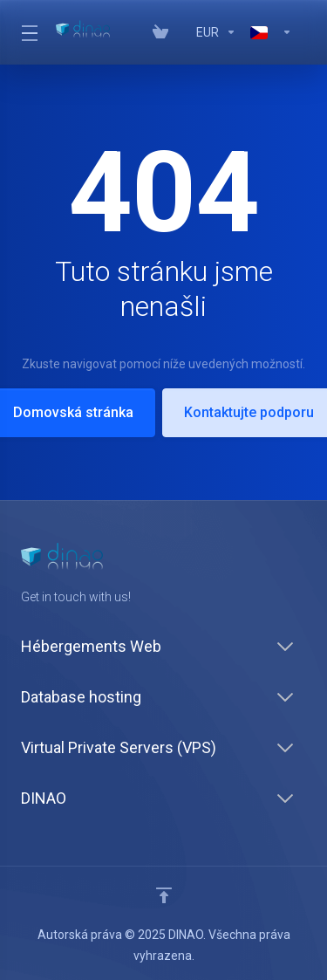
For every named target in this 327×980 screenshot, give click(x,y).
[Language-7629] (271, 32)
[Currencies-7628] (216, 32)
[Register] (303, 32)
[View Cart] (160, 32)
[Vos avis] (182, 32)
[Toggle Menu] (28, 32)
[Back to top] (164, 895)
